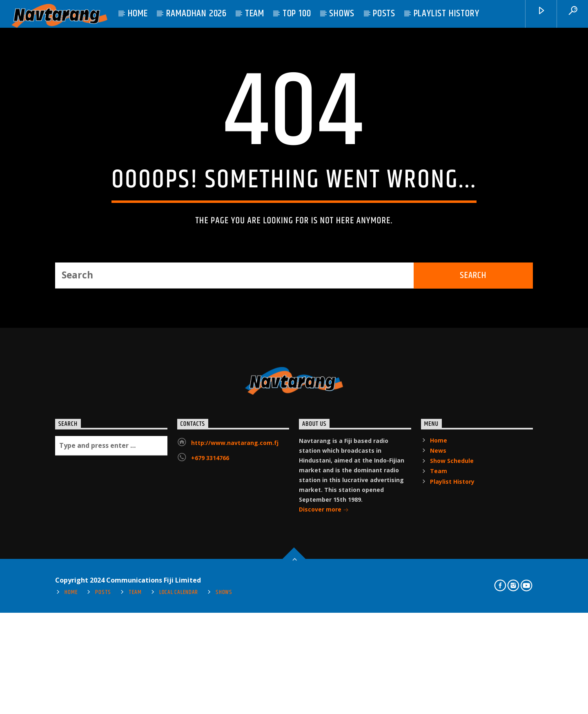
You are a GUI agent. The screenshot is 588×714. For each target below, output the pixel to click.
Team (255, 13)
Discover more (324, 686)
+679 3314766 (210, 633)
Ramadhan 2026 (196, 13)
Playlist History (447, 13)
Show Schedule (452, 636)
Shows (342, 13)
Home (138, 13)
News (438, 626)
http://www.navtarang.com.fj (235, 618)
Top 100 (297, 13)
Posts (384, 13)
